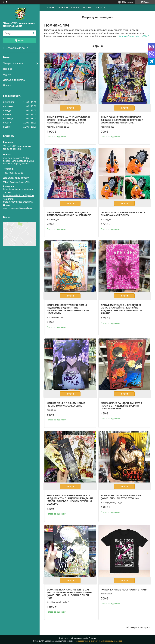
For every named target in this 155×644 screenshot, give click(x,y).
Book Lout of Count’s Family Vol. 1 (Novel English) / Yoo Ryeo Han (123, 497)
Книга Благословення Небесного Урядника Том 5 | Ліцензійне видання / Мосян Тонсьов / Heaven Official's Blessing (70, 500)
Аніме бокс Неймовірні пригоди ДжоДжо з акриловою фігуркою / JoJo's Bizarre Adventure (122, 120)
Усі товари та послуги (137, 627)
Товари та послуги (13, 63)
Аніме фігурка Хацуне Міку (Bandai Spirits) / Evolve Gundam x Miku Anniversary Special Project (68, 120)
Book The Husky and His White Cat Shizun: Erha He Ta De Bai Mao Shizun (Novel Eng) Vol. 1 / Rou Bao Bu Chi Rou (70, 594)
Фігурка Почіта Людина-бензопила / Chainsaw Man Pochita (124, 214)
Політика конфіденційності (111, 641)
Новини (7, 85)
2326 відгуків (128, 2)
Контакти (100, 7)
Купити (70, 108)
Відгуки (7, 74)
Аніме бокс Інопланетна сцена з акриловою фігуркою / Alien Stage (69, 214)
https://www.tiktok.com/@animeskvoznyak (24, 195)
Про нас (8, 69)
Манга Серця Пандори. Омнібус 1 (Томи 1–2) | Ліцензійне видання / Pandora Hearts (122, 406)
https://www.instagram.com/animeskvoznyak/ (25, 189)
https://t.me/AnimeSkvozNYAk (18, 202)
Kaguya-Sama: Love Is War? (134, 36)
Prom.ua (92, 638)
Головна (50, 7)
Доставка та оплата (14, 80)
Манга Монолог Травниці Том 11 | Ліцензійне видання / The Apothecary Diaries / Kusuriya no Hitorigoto (68, 309)
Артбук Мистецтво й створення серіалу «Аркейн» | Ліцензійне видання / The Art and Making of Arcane (121, 309)
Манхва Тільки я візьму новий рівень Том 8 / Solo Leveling (66, 404)
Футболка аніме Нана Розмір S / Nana (124, 590)
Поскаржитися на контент (86, 641)
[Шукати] (33, 33)
